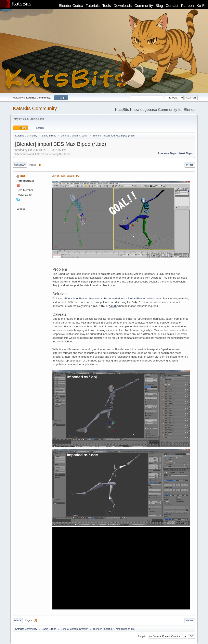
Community (144, 6)
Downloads (123, 6)
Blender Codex (71, 6)
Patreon (187, 6)
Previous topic (167, 153)
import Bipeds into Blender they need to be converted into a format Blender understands (109, 298)
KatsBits (22, 4)
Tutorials (93, 6)
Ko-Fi (201, 6)
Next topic (186, 153)
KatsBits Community (35, 108)
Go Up (18, 620)
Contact (172, 6)
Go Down (20, 165)
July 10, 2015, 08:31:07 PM (66, 176)
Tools (107, 6)
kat (23, 176)
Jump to (142, 636)
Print (190, 165)
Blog (159, 6)
